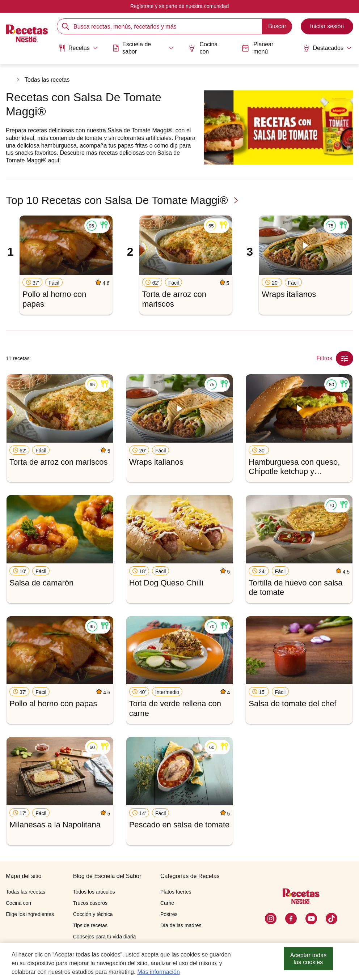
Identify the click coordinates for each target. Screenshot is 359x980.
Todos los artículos (94, 892)
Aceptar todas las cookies (309, 959)
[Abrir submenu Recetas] (78, 48)
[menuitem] (78, 51)
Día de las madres (181, 925)
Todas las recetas (47, 80)
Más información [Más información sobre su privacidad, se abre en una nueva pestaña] (158, 972)
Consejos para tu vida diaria (105, 937)
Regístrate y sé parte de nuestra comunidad (179, 6)
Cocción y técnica (93, 914)
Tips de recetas (90, 925)
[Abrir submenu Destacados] (328, 48)
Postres (169, 914)
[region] (179, 962)
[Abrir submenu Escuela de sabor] (143, 48)
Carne (167, 903)
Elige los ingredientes (30, 914)
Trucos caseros (90, 903)
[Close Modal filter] (345, 358)
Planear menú (258, 48)
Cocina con (203, 48)
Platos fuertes (176, 892)
